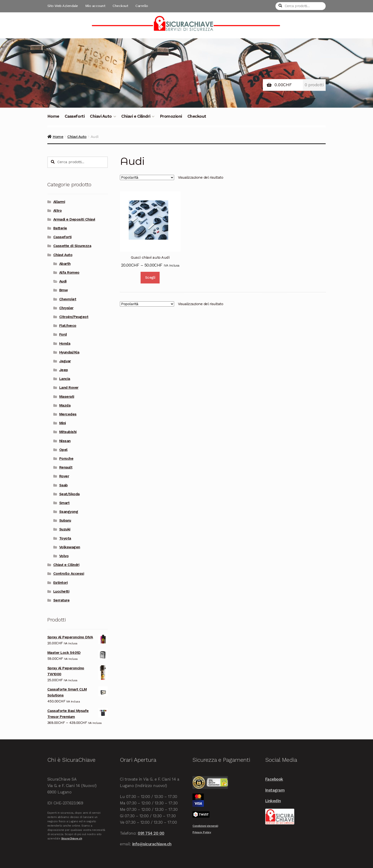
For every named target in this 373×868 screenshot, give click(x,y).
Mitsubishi (68, 432)
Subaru (65, 520)
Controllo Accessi (69, 574)
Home (53, 116)
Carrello (142, 6)
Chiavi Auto (101, 116)
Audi (63, 281)
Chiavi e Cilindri (136, 116)
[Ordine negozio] (147, 177)
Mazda (65, 405)
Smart (64, 503)
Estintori (61, 583)
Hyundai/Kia (69, 352)
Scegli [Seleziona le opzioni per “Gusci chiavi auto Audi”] (150, 278)
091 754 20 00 (151, 833)
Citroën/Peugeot (74, 317)
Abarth (65, 264)
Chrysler (66, 308)
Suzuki (65, 529)
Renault (66, 467)
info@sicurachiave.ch (152, 844)
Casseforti (75, 116)
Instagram (275, 790)
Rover (64, 476)
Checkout (120, 6)
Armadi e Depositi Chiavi (74, 219)
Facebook (274, 779)
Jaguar (65, 361)
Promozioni (171, 116)
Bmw (64, 290)
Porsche (66, 459)
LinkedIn (273, 801)
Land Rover (69, 388)
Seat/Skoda (69, 494)
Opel (63, 450)
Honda (65, 343)
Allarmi (59, 202)
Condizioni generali (205, 826)
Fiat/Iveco (68, 326)
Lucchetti (61, 591)
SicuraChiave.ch (72, 838)
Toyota (65, 538)
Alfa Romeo (69, 273)
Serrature (61, 600)
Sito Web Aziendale (63, 6)
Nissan (65, 441)
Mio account (95, 6)
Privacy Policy (202, 832)
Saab (64, 485)
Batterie (60, 228)
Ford (63, 334)
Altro (58, 211)
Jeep (64, 370)
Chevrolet (68, 299)
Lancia (65, 379)
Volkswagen (70, 547)
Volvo (64, 556)
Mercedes (68, 414)
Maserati (67, 397)
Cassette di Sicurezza (72, 246)
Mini (63, 423)
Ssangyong (69, 512)
